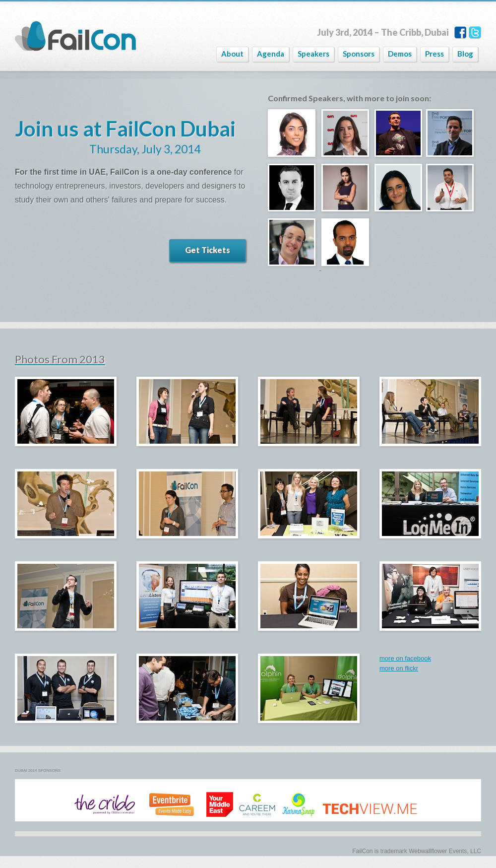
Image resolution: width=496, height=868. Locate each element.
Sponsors (359, 54)
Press (434, 54)
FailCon (75, 36)
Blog (465, 54)
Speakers (313, 54)
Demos (400, 54)
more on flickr (399, 668)
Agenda (271, 54)
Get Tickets (208, 250)
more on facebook (405, 658)
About (232, 54)
